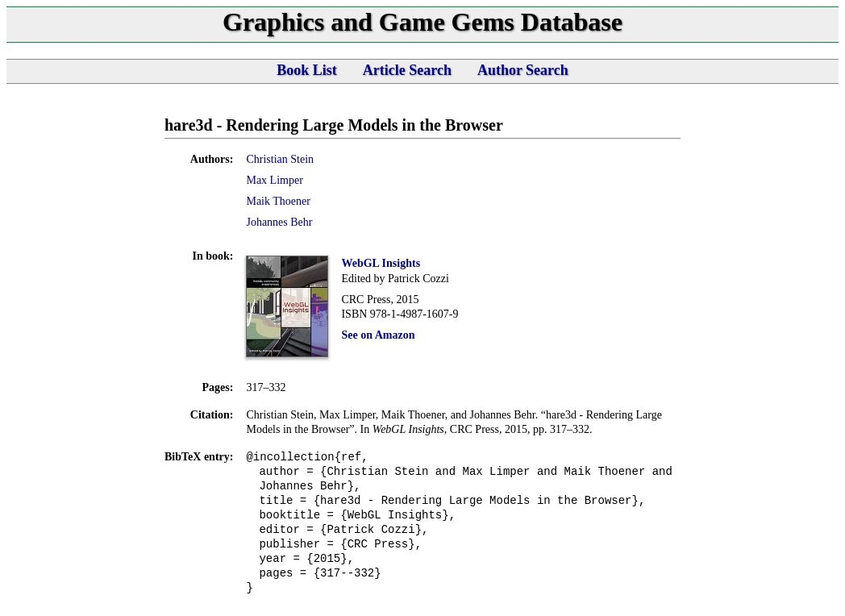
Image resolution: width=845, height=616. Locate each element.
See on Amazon (378, 335)
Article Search (407, 70)
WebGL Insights (381, 263)
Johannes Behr (279, 222)
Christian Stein (280, 159)
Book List (307, 70)
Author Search (523, 70)
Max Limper (274, 180)
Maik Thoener (278, 201)
